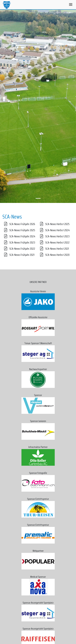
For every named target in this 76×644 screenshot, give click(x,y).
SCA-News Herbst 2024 (54, 230)
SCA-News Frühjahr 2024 (19, 236)
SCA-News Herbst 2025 (54, 224)
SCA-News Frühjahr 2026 (19, 224)
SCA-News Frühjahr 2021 (18, 255)
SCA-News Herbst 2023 (54, 236)
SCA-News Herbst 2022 (54, 242)
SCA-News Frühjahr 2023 (19, 242)
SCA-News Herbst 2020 (54, 255)
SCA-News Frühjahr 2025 (19, 230)
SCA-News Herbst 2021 (54, 249)
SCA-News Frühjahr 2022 (19, 249)
